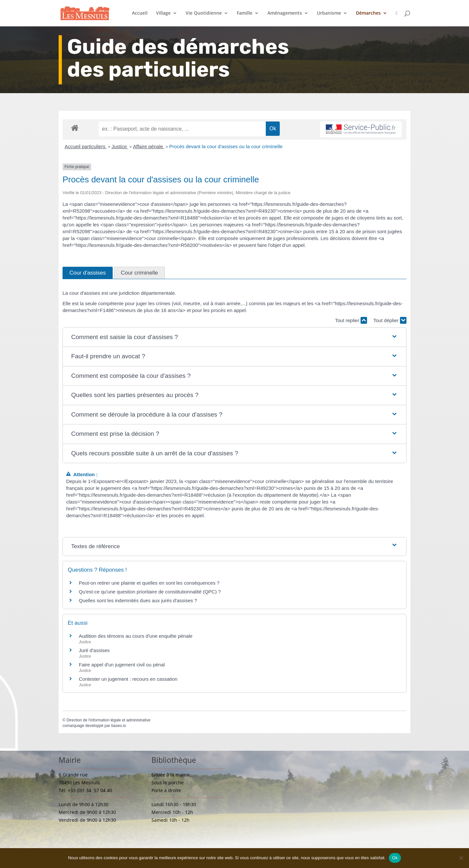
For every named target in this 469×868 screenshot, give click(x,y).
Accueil (140, 13)
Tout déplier (390, 320)
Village (163, 13)
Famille (245, 13)
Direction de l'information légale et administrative (108, 720)
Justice (120, 146)
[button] (235, 337)
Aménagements (285, 13)
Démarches (368, 13)
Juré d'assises (94, 650)
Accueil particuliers (86, 146)
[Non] (461, 858)
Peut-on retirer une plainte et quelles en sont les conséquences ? (149, 583)
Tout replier (351, 320)
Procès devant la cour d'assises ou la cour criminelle (226, 146)
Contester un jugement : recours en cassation (128, 679)
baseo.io (118, 726)
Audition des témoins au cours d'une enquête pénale (136, 636)
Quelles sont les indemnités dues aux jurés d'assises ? (138, 600)
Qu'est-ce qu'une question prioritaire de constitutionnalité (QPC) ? (150, 592)
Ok (395, 858)
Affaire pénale (149, 146)
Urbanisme (329, 13)
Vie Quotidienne (204, 13)
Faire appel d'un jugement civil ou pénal (122, 665)
